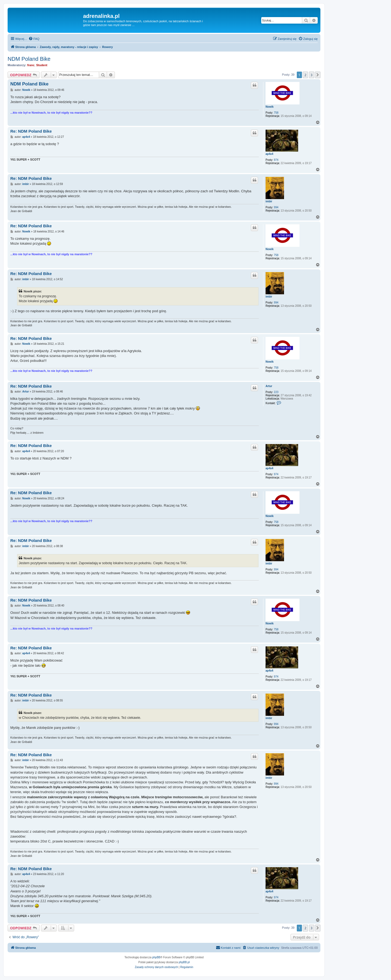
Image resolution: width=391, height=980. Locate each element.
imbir (269, 201)
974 (276, 160)
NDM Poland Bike (29, 59)
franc (31, 65)
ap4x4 (269, 154)
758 (276, 113)
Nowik (269, 107)
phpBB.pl (184, 962)
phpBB (156, 957)
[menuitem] (34, 39)
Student (42, 65)
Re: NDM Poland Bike (31, 131)
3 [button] (312, 75)
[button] (318, 75)
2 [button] (305, 75)
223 (276, 392)
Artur (269, 386)
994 (276, 207)
